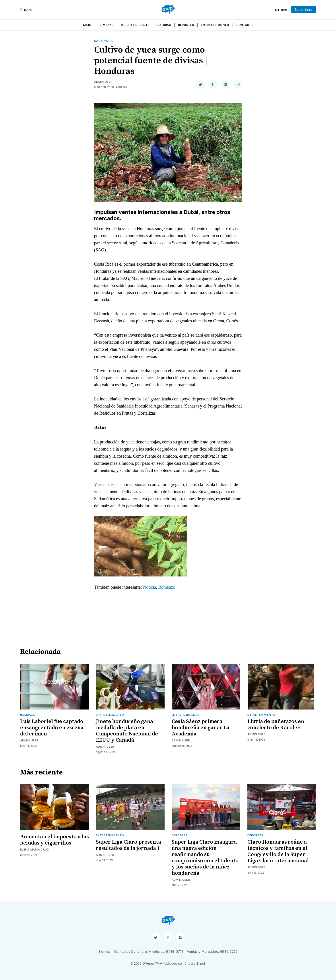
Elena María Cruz (35, 850)
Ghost (189, 963)
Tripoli (201, 963)
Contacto (245, 25)
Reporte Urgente (135, 25)
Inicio (87, 25)
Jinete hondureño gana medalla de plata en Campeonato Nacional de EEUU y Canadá (127, 731)
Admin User (103, 82)
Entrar (281, 10)
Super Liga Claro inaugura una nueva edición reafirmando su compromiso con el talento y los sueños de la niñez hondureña (205, 858)
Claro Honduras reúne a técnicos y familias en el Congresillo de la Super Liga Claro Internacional (278, 851)
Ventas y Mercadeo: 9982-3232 (212, 952)
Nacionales (104, 41)
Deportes (186, 25)
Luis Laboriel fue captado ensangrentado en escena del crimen (52, 728)
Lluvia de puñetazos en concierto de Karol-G (276, 725)
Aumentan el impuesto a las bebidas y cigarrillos (54, 840)
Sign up (104, 952)
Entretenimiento (215, 25)
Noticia (150, 587)
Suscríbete (303, 10)
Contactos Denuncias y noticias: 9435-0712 (149, 952)
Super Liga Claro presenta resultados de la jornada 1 (128, 845)
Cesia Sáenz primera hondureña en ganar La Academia (201, 728)
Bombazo (106, 25)
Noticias (164, 25)
